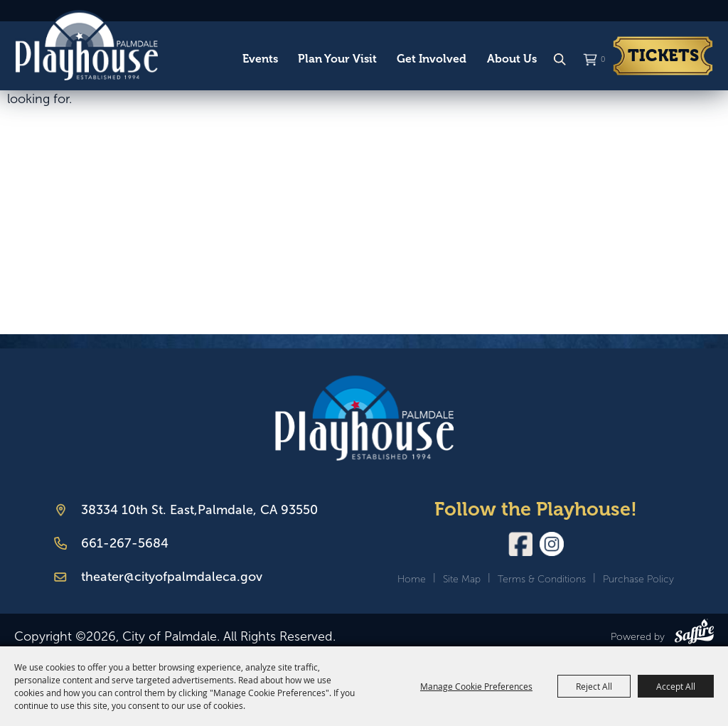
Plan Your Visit (337, 59)
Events (260, 59)
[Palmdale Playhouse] (364, 418)
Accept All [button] (676, 686)
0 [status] (603, 59)
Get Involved (432, 59)
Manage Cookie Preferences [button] (476, 686)
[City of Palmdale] (86, 46)
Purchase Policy (638, 579)
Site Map (462, 579)
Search (560, 60)
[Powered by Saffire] (694, 634)
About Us (512, 59)
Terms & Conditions (542, 579)
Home (412, 579)
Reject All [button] (594, 686)
